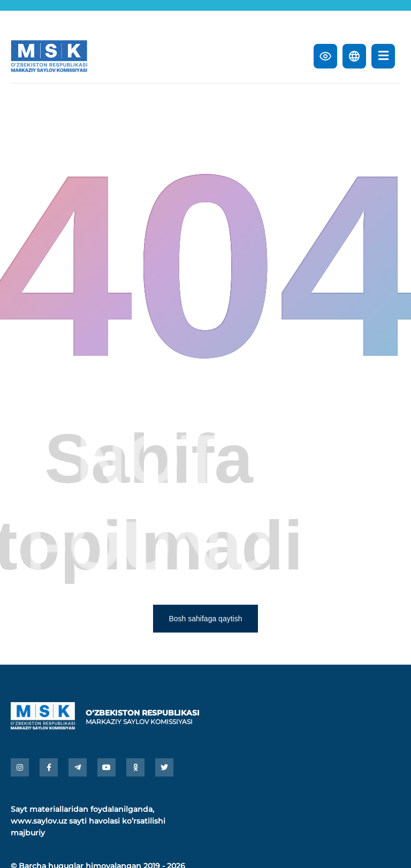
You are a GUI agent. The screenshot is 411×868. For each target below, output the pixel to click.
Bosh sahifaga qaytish (206, 619)
